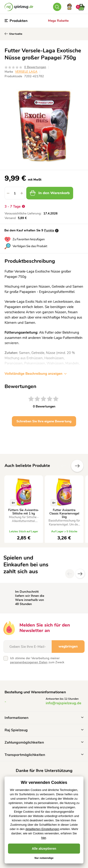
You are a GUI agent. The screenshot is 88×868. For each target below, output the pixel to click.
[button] (22, 193)
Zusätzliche (77, 466)
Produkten (16, 21)
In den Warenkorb (50, 193)
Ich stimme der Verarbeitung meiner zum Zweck (37, 660)
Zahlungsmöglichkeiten (44, 742)
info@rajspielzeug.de (64, 703)
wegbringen (68, 646)
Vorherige (64, 466)
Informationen (44, 718)
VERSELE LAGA (26, 72)
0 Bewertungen (35, 67)
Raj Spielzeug (44, 730)
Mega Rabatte (58, 21)
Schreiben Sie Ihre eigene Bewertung (44, 421)
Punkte (49, 230)
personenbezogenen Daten (29, 662)
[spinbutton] (15, 193)
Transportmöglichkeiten (44, 755)
